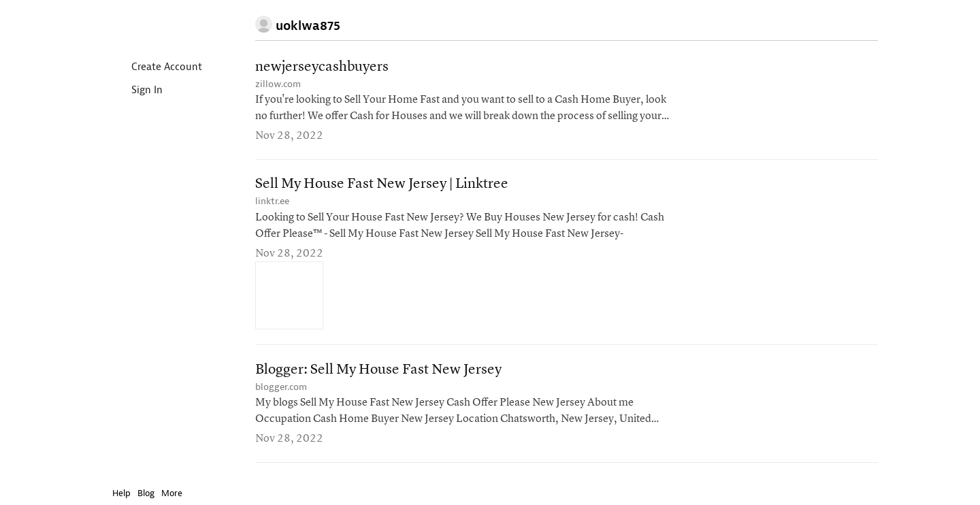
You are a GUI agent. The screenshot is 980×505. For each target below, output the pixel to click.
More (175, 493)
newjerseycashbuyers (322, 67)
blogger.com (281, 388)
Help (121, 493)
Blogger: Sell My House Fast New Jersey (378, 371)
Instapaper (152, 25)
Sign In (136, 91)
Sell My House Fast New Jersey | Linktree (382, 185)
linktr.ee (272, 202)
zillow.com (278, 84)
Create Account (156, 68)
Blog (146, 493)
